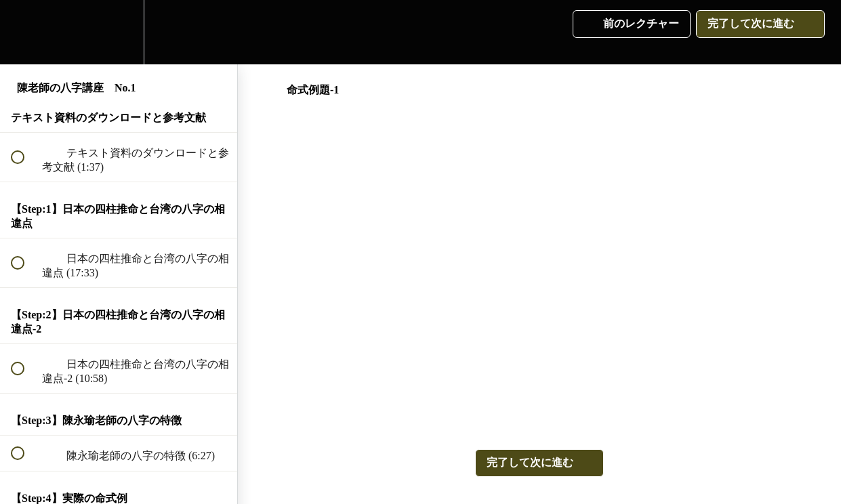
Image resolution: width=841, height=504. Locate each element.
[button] (25, 32)
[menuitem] (119, 32)
